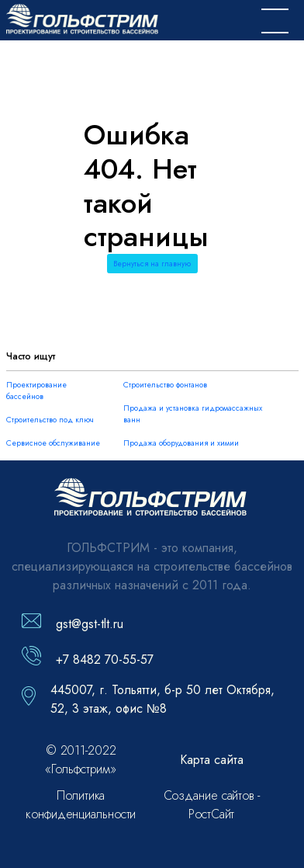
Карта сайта (212, 760)
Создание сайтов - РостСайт (212, 805)
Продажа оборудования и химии (181, 443)
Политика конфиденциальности (81, 805)
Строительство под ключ (50, 420)
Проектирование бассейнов (36, 391)
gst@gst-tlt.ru (90, 624)
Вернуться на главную (152, 264)
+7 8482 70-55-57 (105, 660)
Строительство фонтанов (165, 385)
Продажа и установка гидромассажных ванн (193, 414)
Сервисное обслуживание (53, 443)
